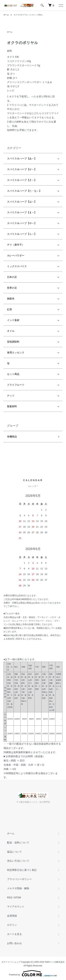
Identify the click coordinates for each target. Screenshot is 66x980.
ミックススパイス (17, 266)
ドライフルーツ (16, 385)
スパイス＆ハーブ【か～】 (22, 169)
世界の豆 (12, 288)
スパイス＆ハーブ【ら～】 (22, 234)
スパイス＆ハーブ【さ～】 (22, 180)
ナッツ (11, 396)
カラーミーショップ (11, 962)
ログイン (12, 925)
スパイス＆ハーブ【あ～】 (22, 158)
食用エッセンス (16, 352)
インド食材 (13, 320)
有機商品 (12, 437)
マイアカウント (16, 907)
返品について (14, 852)
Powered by (33, 973)
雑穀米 (11, 299)
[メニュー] (61, 5)
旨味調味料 (13, 342)
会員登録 (12, 916)
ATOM (18, 897)
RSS (10, 897)
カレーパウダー (16, 255)
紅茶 (10, 309)
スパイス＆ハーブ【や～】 (22, 223)
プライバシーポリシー (19, 879)
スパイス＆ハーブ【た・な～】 (24, 191)
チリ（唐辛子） (16, 245)
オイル (11, 331)
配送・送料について (18, 843)
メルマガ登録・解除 (18, 888)
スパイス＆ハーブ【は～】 (22, 202)
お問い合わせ (14, 943)
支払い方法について (18, 861)
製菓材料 (12, 406)
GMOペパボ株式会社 (55, 962)
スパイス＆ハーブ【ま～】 (22, 212)
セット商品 (13, 374)
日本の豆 (12, 277)
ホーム (6, 15)
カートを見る (14, 934)
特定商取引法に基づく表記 (22, 870)
